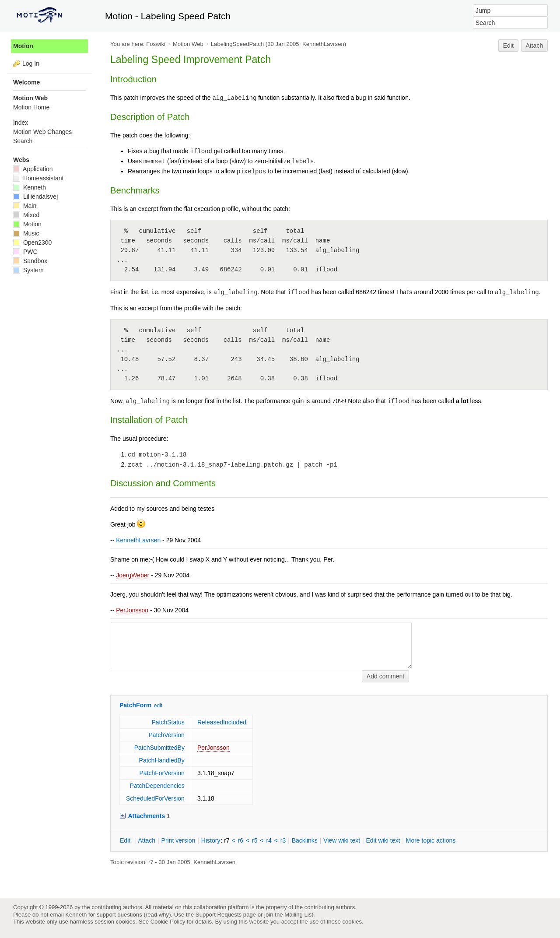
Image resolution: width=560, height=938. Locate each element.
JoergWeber (133, 575)
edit (158, 706)
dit (126, 840)
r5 (255, 840)
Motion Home (31, 107)
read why (157, 915)
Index (21, 123)
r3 (283, 840)
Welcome (26, 82)
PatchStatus (168, 722)
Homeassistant (38, 178)
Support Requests (219, 915)
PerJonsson (132, 610)
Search (23, 141)
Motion (23, 46)
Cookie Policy (168, 922)
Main (25, 206)
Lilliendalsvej (35, 197)
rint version (178, 840)
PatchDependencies (157, 786)
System (28, 270)
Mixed (26, 215)
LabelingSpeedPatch (237, 44)
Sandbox (30, 261)
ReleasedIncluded (222, 722)
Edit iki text (383, 840)
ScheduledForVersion (155, 798)
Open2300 (32, 242)
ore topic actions (431, 840)
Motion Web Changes (42, 132)
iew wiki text (342, 840)
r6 (241, 840)
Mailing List (299, 915)
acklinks (305, 840)
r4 (269, 840)
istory (211, 840)
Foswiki (156, 44)
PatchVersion (166, 735)
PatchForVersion (162, 773)
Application (33, 169)
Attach (535, 46)
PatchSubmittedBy (159, 748)
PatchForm (135, 705)
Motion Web (188, 44)
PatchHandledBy (162, 760)
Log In (31, 63)
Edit (508, 46)
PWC (25, 252)
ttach (147, 840)
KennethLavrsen (323, 44)
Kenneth (30, 187)
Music (26, 233)
